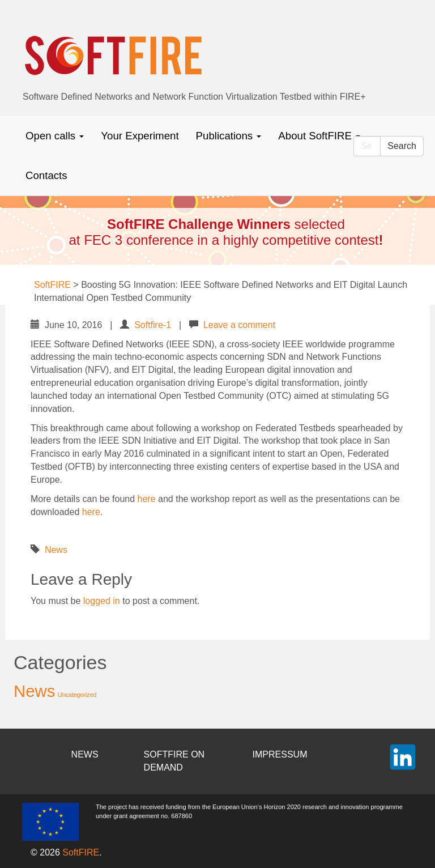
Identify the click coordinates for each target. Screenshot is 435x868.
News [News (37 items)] (34, 691)
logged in (102, 601)
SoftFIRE (81, 852)
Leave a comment (239, 325)
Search (402, 146)
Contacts (46, 175)
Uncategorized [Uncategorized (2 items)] (77, 695)
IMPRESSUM (280, 754)
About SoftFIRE (319, 136)
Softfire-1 (153, 325)
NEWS (85, 754)
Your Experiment (140, 136)
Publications (229, 136)
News (56, 550)
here (147, 499)
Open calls (55, 136)
